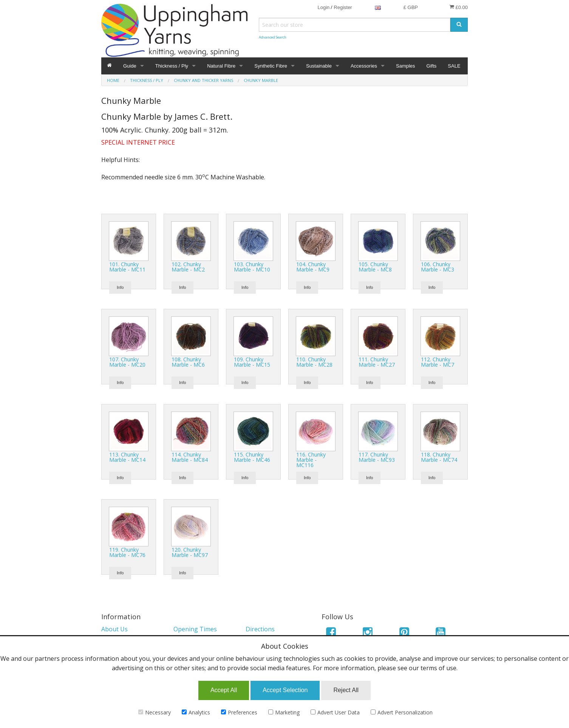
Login (323, 7)
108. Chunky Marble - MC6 (188, 362)
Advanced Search (273, 37)
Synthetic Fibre (271, 66)
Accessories (364, 66)
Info (120, 287)
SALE (454, 66)
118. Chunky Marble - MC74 (439, 457)
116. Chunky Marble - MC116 (311, 460)
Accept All (224, 690)
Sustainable (319, 66)
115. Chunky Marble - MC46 (252, 457)
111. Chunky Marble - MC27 (377, 362)
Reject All (346, 690)
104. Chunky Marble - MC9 (313, 267)
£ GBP (411, 7)
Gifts (432, 66)
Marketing (284, 712)
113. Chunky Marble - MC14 (127, 457)
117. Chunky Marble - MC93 (377, 457)
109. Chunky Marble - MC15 (252, 362)
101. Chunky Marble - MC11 (127, 267)
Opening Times (195, 629)
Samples (406, 66)
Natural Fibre (221, 66)
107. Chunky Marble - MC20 (127, 362)
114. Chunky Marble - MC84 (190, 457)
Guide (130, 66)
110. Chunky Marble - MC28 (314, 362)
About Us (114, 629)
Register (343, 7)
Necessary (155, 712)
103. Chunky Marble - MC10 (252, 267)
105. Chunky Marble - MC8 (375, 267)
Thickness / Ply (172, 66)
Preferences (239, 712)
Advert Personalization (402, 712)
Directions (260, 629)
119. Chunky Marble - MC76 (127, 552)
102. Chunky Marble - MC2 (188, 267)
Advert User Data (335, 712)
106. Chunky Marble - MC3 (438, 267)
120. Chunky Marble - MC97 (190, 552)
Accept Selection (285, 690)
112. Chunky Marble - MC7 (438, 362)
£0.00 (458, 7)
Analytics (196, 712)
